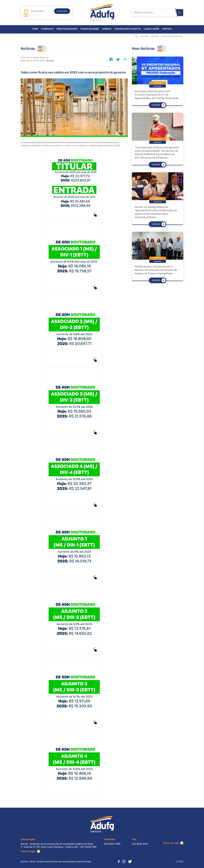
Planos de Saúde (90, 29)
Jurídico (107, 29)
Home (35, 29)
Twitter (118, 59)
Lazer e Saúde (151, 29)
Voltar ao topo (171, 843)
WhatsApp (125, 59)
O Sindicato (47, 29)
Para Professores (67, 29)
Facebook (111, 59)
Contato (167, 29)
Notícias (50, 61)
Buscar (180, 13)
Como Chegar (28, 851)
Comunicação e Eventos (127, 29)
